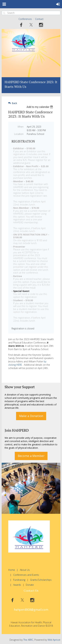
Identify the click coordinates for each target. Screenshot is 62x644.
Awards (17, 585)
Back (14, 103)
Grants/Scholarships (41, 580)
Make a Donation (31, 416)
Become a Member (31, 456)
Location (19, 134)
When (21, 127)
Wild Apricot (54, 640)
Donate (30, 585)
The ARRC (28, 640)
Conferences (25, 19)
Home (12, 570)
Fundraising (19, 580)
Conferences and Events (26, 575)
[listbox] (40, 107)
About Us (25, 570)
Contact (39, 19)
